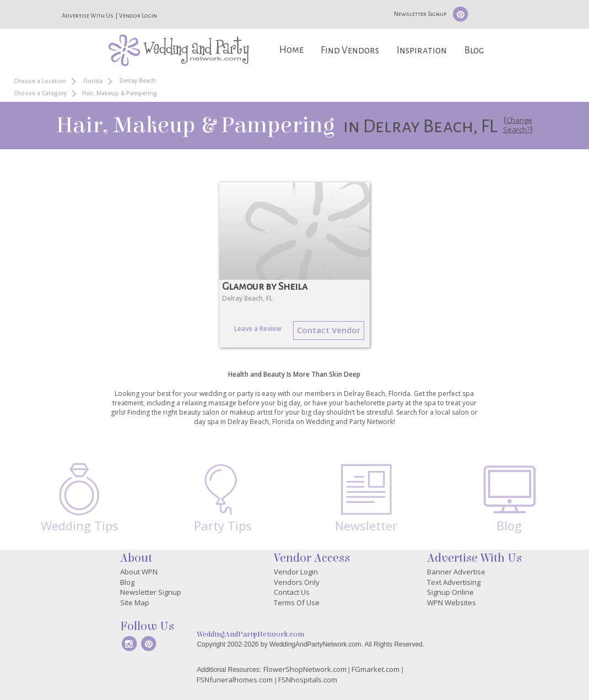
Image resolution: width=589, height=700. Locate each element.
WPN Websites (452, 603)
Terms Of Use (297, 603)
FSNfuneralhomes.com (235, 680)
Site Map (135, 603)
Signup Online (450, 592)
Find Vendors (350, 50)
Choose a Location (40, 81)
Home (291, 50)
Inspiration (422, 50)
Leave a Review (258, 329)
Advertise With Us (88, 15)
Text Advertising (454, 582)
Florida (93, 81)
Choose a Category (40, 93)
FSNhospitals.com (308, 680)
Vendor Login (138, 15)
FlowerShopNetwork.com (305, 669)
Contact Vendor (329, 330)
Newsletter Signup (420, 14)
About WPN (139, 572)
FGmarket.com (375, 669)
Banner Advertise (456, 572)
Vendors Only (297, 582)
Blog (474, 50)
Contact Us (292, 592)
